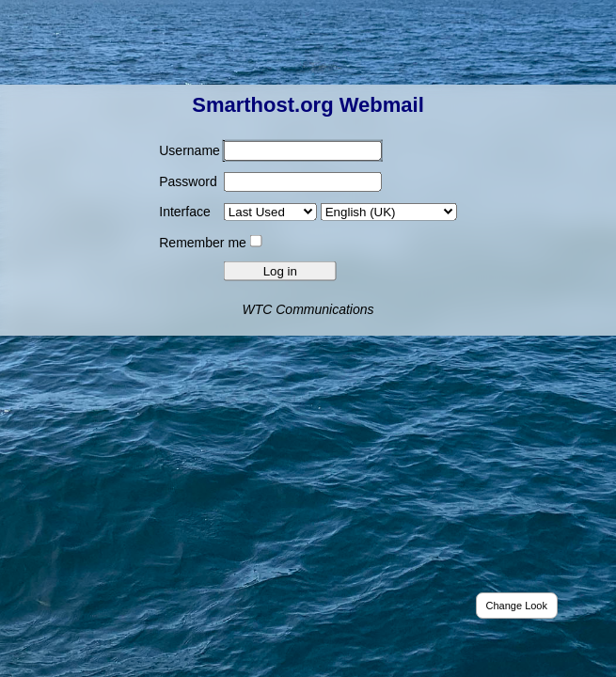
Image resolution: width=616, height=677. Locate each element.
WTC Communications (308, 308)
